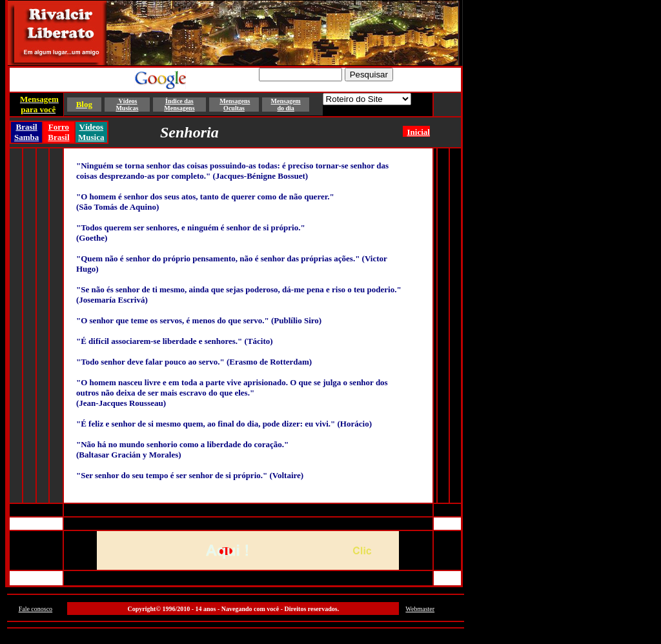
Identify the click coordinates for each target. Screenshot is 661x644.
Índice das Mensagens (179, 105)
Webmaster (420, 609)
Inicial (419, 132)
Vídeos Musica (91, 132)
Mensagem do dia (286, 105)
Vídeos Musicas (127, 105)
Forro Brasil (58, 132)
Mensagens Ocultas (235, 105)
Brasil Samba (26, 132)
